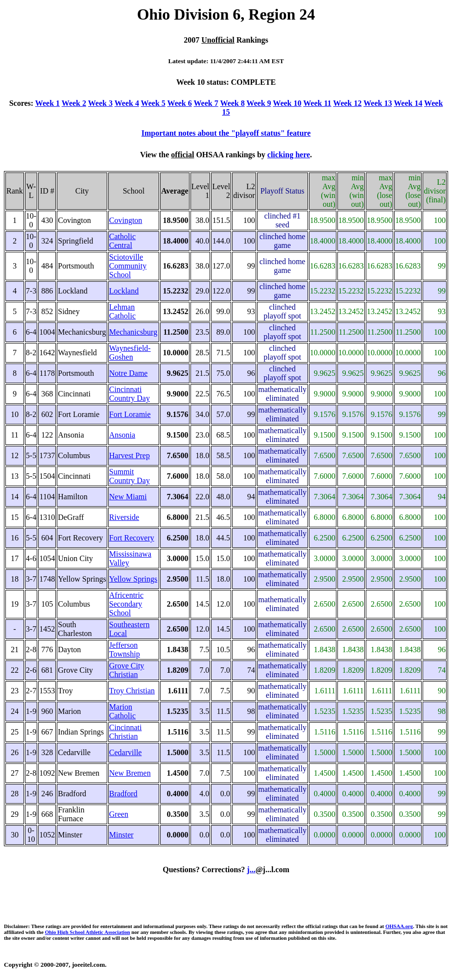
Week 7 (206, 103)
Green (119, 814)
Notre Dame (129, 373)
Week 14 (408, 103)
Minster (121, 835)
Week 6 (180, 103)
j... (251, 870)
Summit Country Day (130, 476)
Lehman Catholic (122, 311)
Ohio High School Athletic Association (88, 932)
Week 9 (259, 103)
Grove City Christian (127, 670)
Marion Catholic (122, 711)
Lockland (124, 291)
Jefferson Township (125, 649)
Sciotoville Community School (128, 266)
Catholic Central (122, 241)
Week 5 (153, 103)
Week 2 (74, 103)
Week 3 (100, 103)
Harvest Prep (130, 455)
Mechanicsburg (133, 332)
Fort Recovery (132, 538)
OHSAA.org (399, 926)
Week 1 (48, 103)
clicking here (289, 155)
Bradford (123, 794)
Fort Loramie (130, 414)
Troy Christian (132, 691)
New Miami (128, 497)
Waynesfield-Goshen (130, 353)
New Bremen (130, 773)
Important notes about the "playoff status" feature (226, 133)
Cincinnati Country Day (130, 394)
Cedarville (126, 752)
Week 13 (378, 103)
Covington (126, 220)
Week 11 (317, 103)
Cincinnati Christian (126, 732)
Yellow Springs (133, 579)
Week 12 (347, 103)
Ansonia (122, 435)
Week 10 (287, 103)
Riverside (124, 517)
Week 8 (232, 103)
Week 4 (127, 103)
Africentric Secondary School (126, 604)
